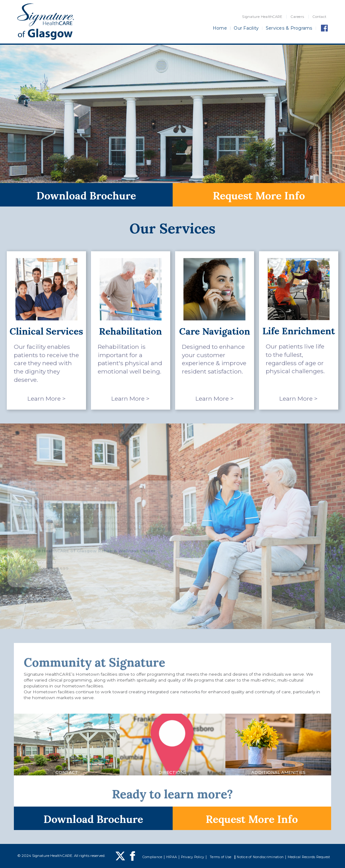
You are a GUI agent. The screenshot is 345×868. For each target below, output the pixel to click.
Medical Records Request (309, 857)
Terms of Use (220, 857)
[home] (46, 22)
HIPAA (172, 857)
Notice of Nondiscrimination (260, 857)
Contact (319, 17)
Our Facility (246, 28)
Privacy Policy (193, 857)
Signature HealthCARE (262, 17)
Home (220, 28)
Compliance (152, 857)
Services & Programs (289, 28)
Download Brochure (86, 195)
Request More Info (259, 195)
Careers (297, 17)
